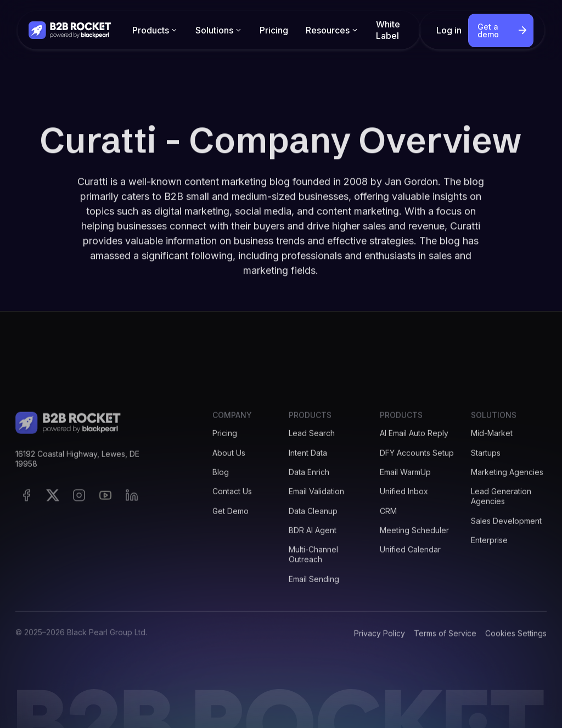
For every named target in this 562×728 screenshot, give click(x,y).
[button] (155, 30)
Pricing (274, 30)
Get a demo (488, 30)
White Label (388, 30)
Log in (449, 30)
